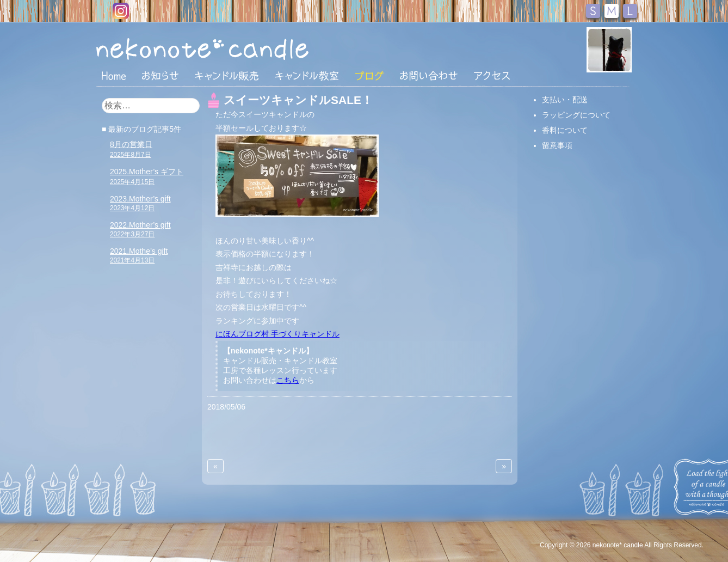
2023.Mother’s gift (140, 203)
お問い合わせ (429, 76)
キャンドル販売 (227, 76)
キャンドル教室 (307, 76)
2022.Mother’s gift (140, 229)
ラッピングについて (576, 115)
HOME (114, 75)
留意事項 (557, 145)
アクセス (492, 76)
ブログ (369, 76)
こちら (288, 380)
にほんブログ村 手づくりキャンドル (277, 334)
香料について (565, 130)
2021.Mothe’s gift (139, 255)
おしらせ (160, 76)
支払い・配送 (565, 100)
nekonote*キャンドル (236, 48)
